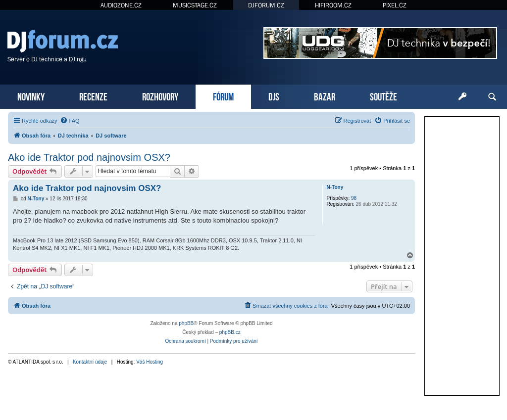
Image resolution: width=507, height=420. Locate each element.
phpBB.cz (230, 332)
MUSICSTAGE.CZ (195, 5)
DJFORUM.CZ (266, 5)
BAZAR (325, 96)
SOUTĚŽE (383, 96)
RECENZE (93, 96)
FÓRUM (223, 96)
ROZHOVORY (160, 96)
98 (354, 198)
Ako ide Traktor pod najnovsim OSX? (89, 157)
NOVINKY (31, 96)
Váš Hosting (150, 362)
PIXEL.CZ (395, 5)
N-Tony (335, 187)
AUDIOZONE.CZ (121, 5)
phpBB (186, 323)
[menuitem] (70, 121)
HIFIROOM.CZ (333, 5)
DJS (274, 96)
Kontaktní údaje (90, 362)
